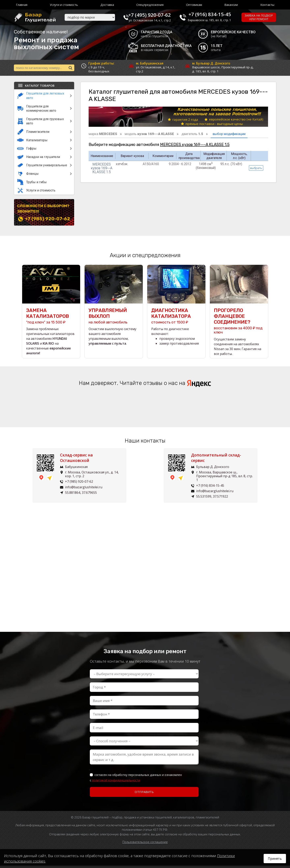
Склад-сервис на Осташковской (79, 460)
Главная (22, 5)
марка (103, 135)
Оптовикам (194, 5)
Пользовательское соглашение (145, 844)
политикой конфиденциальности (116, 782)
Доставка (107, 5)
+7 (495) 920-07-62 (154, 14)
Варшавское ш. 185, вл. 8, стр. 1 (213, 20)
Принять (275, 859)
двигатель (192, 135)
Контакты (267, 5)
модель (149, 135)
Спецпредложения (150, 5)
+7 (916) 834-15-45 (213, 14)
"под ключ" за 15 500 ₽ (51, 318)
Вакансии (231, 5)
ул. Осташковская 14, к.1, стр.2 (155, 20)
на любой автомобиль (114, 318)
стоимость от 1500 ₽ (176, 318)
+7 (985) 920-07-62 (48, 220)
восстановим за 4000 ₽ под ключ (239, 323)
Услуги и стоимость (64, 5)
